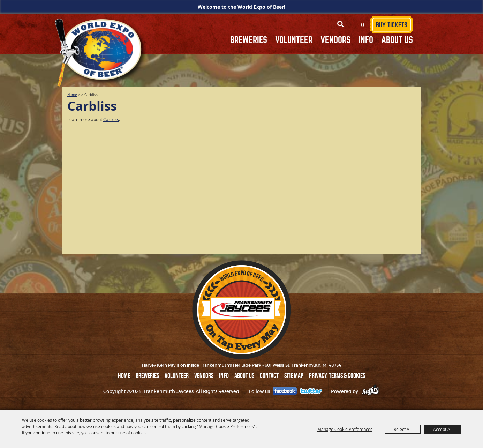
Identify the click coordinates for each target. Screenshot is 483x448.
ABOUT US (397, 40)
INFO (366, 40)
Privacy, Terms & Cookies (337, 375)
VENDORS (335, 40)
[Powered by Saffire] (371, 391)
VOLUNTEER (294, 40)
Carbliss (111, 119)
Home (72, 95)
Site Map (294, 375)
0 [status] (363, 25)
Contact (269, 375)
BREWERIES (249, 40)
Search (341, 24)
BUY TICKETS (392, 25)
